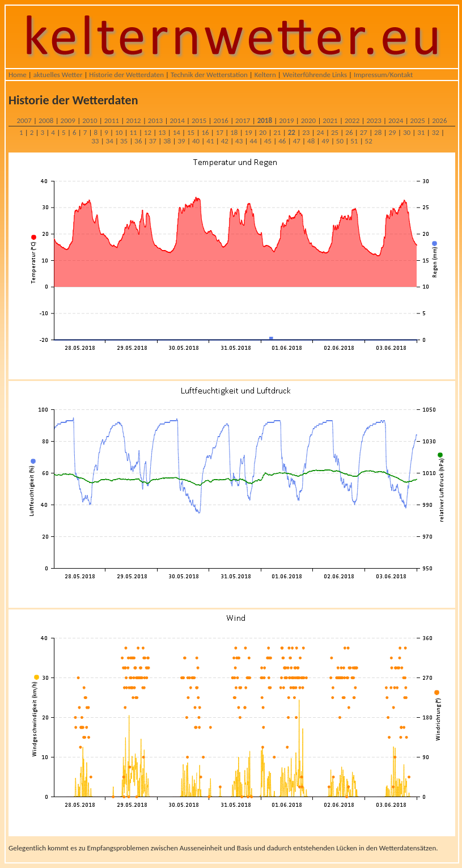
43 (239, 141)
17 (220, 132)
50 (340, 141)
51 (354, 141)
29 (392, 132)
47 (297, 141)
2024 (396, 120)
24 (321, 132)
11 (133, 132)
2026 (439, 120)
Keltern (265, 75)
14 (177, 132)
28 (378, 132)
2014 (177, 120)
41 (210, 141)
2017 (243, 120)
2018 (265, 120)
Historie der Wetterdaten (126, 75)
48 (311, 141)
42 (225, 141)
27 (364, 132)
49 (325, 141)
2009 (68, 120)
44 (253, 141)
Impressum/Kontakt (383, 75)
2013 (155, 120)
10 (119, 132)
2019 (286, 120)
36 (138, 141)
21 (277, 132)
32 (436, 132)
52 (369, 141)
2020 (308, 120)
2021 (330, 120)
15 (191, 132)
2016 (221, 120)
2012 (133, 120)
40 (196, 141)
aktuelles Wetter (58, 75)
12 (148, 132)
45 (268, 141)
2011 (112, 120)
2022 (352, 120)
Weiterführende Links (315, 75)
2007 (24, 120)
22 (292, 132)
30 (407, 132)
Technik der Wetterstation (209, 75)
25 (335, 132)
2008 (46, 120)
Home (18, 75)
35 (124, 141)
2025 (418, 120)
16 (205, 132)
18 (234, 132)
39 (182, 141)
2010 (90, 120)
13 (162, 132)
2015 (199, 120)
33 (95, 141)
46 (282, 141)
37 (153, 141)
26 (349, 132)
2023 (374, 120)
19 (249, 132)
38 (167, 141)
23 (306, 132)
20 (263, 132)
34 (110, 141)
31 (421, 132)
